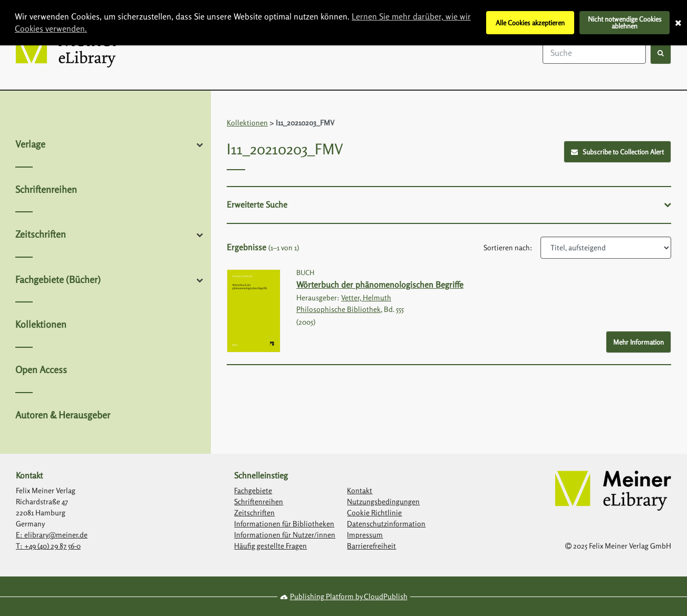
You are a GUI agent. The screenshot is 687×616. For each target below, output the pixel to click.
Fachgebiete (253, 490)
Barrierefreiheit (371, 546)
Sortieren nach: (508, 247)
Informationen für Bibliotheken (284, 524)
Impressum (365, 535)
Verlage (30, 144)
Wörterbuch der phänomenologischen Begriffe (380, 285)
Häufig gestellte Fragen (270, 546)
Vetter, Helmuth (366, 297)
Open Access (41, 369)
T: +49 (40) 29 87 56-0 (48, 546)
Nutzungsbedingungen (383, 501)
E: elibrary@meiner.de (52, 535)
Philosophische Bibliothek (338, 309)
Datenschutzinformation (386, 524)
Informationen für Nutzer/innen (285, 535)
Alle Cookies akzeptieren (530, 23)
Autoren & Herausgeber (63, 415)
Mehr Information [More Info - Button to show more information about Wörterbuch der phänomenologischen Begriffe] (638, 342)
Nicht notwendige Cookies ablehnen (625, 22)
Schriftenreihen (46, 189)
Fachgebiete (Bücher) (58, 279)
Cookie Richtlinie (374, 512)
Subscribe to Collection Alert (618, 152)
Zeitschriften (41, 234)
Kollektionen (41, 324)
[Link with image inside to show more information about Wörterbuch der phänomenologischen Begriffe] (254, 311)
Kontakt (360, 490)
